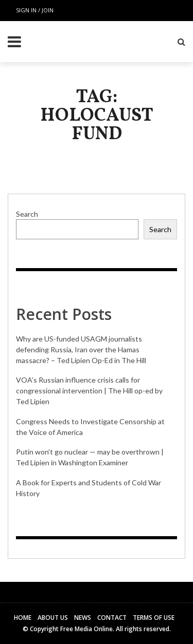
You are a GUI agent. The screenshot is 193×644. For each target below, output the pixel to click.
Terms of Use (154, 618)
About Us (53, 618)
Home (23, 618)
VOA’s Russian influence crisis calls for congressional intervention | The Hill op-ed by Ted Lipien (89, 391)
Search (27, 214)
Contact (112, 618)
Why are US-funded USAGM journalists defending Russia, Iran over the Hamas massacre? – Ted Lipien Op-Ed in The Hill (81, 349)
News (83, 618)
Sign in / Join (35, 10)
